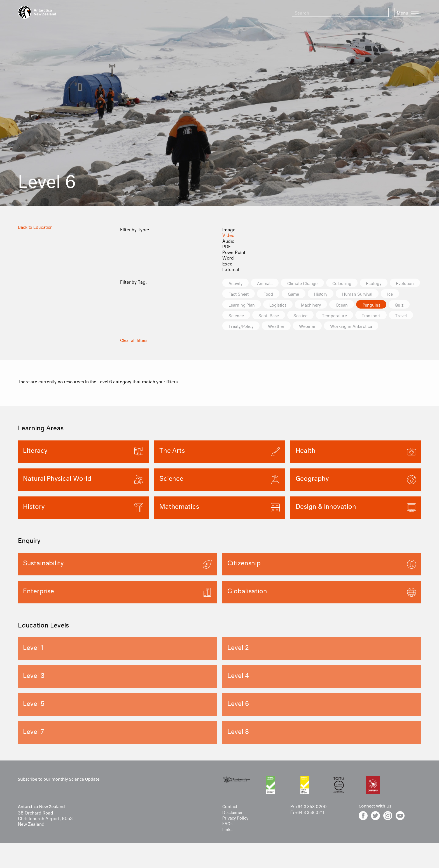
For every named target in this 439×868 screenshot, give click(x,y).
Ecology (384, 283)
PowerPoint (234, 252)
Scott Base (361, 316)
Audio (228, 240)
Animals (268, 283)
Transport (282, 327)
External (231, 269)
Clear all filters (135, 351)
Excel (228, 263)
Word (228, 257)
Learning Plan (312, 305)
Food (306, 294)
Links (228, 840)
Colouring (351, 283)
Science (325, 316)
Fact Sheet (275, 294)
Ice (280, 305)
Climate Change (309, 283)
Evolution (238, 294)
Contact (230, 818)
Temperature (242, 327)
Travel (313, 327)
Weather (387, 327)
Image (229, 229)
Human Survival (245, 305)
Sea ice (395, 316)
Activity (237, 283)
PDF (226, 246)
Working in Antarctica (284, 338)
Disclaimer (233, 823)
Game (334, 294)
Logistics (351, 305)
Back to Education (37, 226)
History (362, 294)
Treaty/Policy (349, 327)
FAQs (228, 835)
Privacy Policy (236, 829)
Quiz (297, 316)
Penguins (267, 316)
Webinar (238, 338)
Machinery (387, 305)
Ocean (236, 316)
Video (228, 235)
